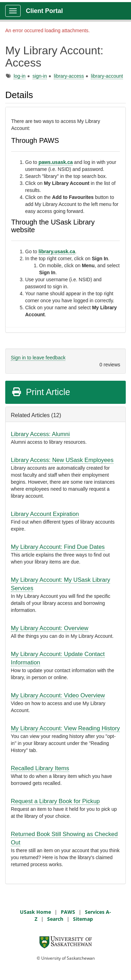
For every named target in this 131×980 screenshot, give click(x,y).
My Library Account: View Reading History (65, 728)
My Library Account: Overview (50, 628)
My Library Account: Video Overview (58, 695)
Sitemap (83, 919)
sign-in (40, 76)
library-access (69, 76)
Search (55, 919)
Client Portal (44, 11)
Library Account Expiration (45, 514)
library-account (107, 76)
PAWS (68, 912)
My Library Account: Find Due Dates (58, 547)
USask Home (35, 912)
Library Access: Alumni (40, 434)
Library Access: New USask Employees (62, 460)
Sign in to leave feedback (38, 358)
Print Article (41, 392)
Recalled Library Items (40, 768)
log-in (20, 76)
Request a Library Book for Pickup (55, 801)
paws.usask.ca (56, 162)
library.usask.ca (57, 251)
